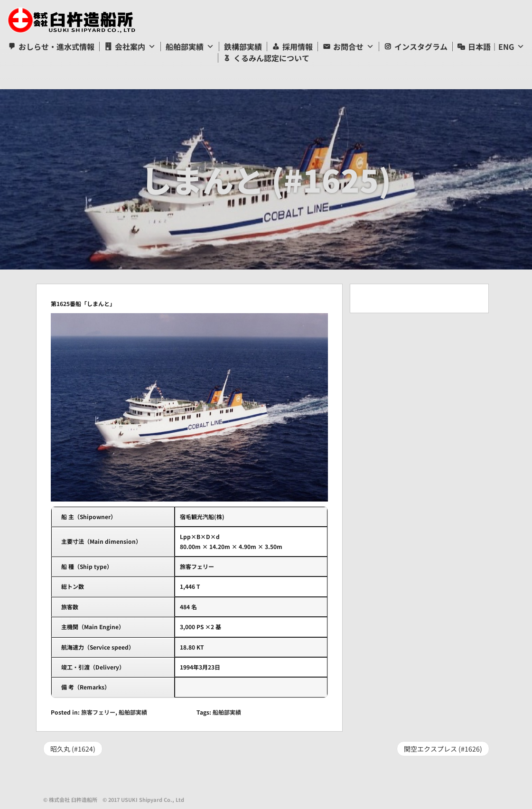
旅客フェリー (98, 712)
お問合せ (348, 46)
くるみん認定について (271, 58)
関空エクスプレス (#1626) (443, 749)
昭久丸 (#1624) (73, 749)
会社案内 (130, 46)
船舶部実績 (185, 46)
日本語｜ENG (491, 46)
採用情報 (298, 46)
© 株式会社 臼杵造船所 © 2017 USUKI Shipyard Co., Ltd (114, 800)
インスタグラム (421, 46)
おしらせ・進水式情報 (56, 46)
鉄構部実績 (243, 46)
